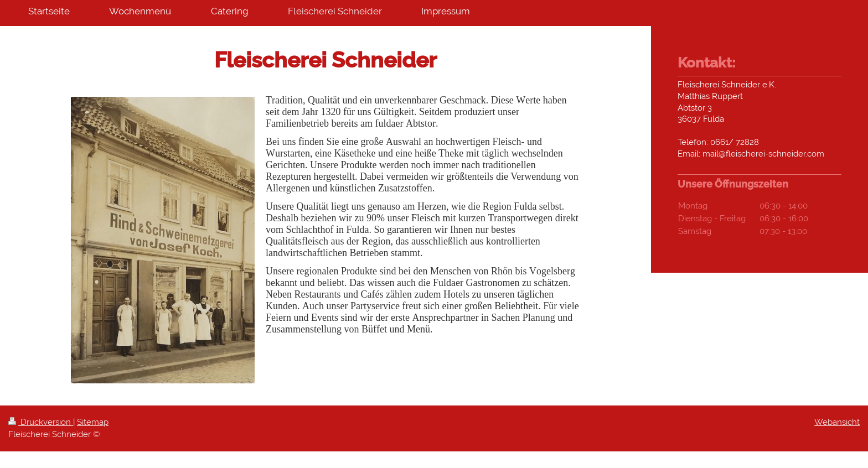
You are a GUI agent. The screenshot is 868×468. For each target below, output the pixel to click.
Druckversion (41, 422)
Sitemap (93, 422)
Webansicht (837, 422)
